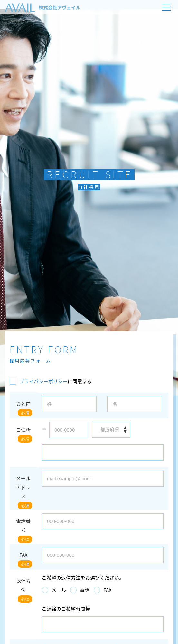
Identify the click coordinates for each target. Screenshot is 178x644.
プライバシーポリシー (43, 381)
